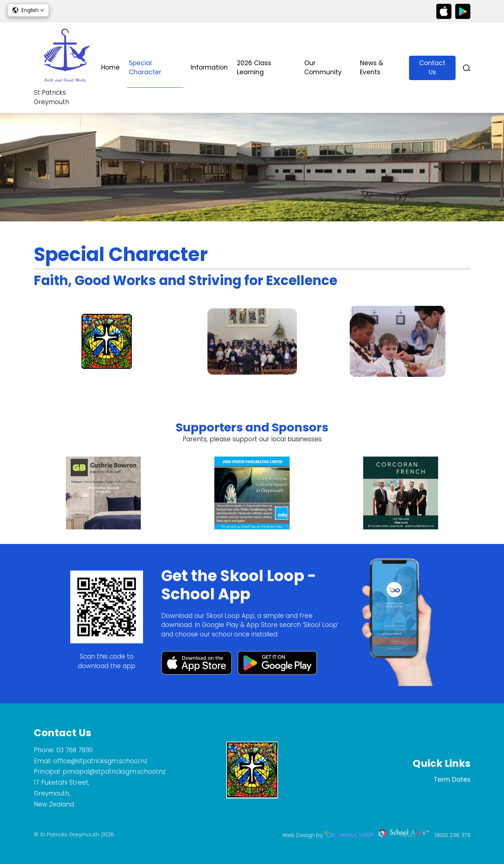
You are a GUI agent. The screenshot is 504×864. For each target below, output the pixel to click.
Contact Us (432, 68)
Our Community (323, 68)
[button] (28, 10)
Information (209, 67)
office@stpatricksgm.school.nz (100, 761)
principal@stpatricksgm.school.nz (114, 772)
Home (110, 67)
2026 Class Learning (254, 68)
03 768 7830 (75, 750)
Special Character (145, 68)
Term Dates (452, 780)
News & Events (372, 68)
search (467, 68)
